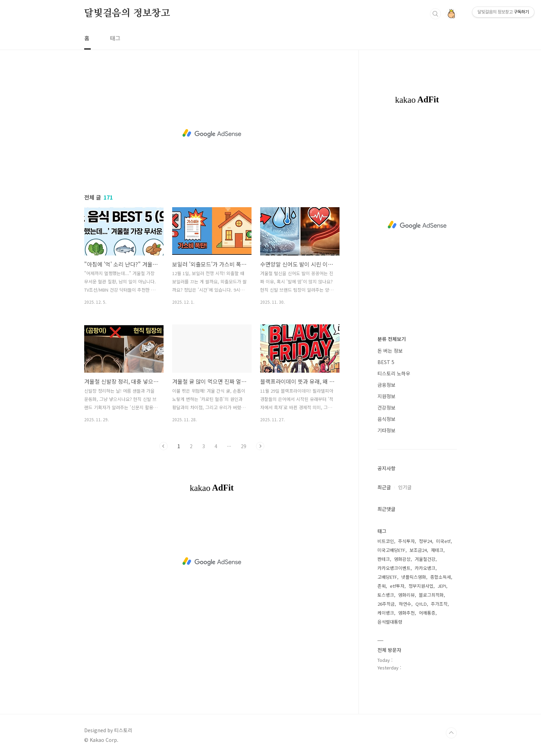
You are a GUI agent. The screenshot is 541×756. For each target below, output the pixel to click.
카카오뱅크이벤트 (394, 568)
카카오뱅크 (425, 568)
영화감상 (402, 559)
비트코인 (386, 541)
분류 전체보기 (392, 339)
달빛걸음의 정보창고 (127, 13)
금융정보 (386, 385)
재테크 (437, 550)
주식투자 (406, 541)
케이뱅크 (386, 613)
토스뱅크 (386, 595)
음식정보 (386, 419)
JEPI (442, 586)
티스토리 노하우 (394, 373)
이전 (164, 446)
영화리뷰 (406, 595)
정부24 (425, 541)
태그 (115, 38)
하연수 (405, 604)
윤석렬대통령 (390, 622)
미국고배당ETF (391, 550)
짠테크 (384, 559)
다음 (260, 446)
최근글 (384, 487)
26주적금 (386, 604)
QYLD (421, 604)
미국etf (443, 541)
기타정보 (386, 430)
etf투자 (397, 586)
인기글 (405, 487)
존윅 (382, 586)
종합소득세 (441, 577)
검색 (435, 14)
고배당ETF (387, 577)
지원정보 (386, 396)
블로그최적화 (431, 595)
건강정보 (386, 407)
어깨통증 (427, 613)
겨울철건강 (425, 559)
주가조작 (439, 604)
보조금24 (418, 550)
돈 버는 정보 (390, 351)
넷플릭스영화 (414, 577)
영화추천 (406, 613)
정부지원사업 (421, 586)
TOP (451, 733)
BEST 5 (386, 362)
